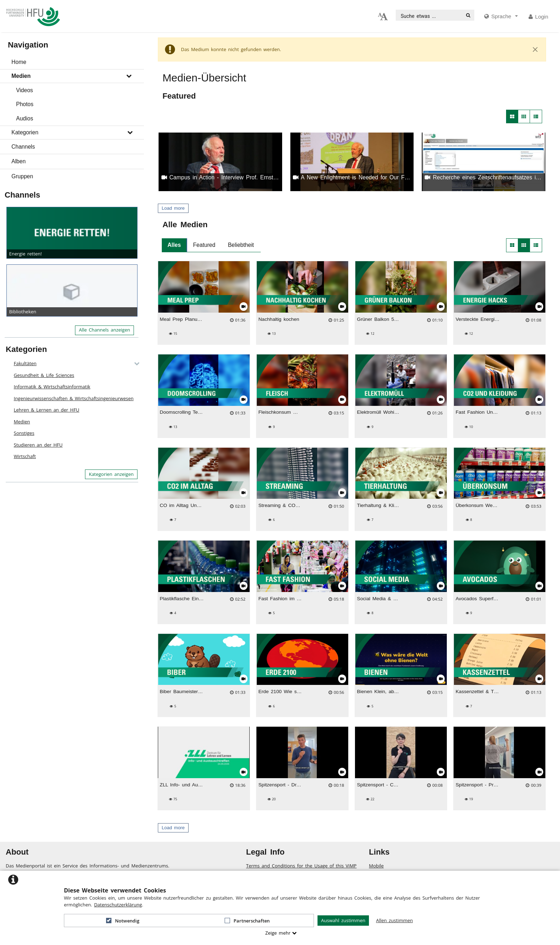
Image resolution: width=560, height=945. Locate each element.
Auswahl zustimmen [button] (343, 920)
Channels (23, 147)
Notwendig (123, 921)
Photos (25, 104)
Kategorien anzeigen (111, 474)
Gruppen (22, 176)
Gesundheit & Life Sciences (44, 375)
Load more (173, 208)
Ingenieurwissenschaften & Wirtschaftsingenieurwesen (74, 398)
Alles (174, 245)
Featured (204, 245)
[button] (72, 62)
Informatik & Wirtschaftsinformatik (52, 387)
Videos (24, 90)
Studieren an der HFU (38, 445)
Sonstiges (24, 433)
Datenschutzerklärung (118, 905)
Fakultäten (25, 363)
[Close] (535, 50)
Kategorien (25, 132)
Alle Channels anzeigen (104, 330)
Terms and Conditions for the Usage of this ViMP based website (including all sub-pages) (301, 869)
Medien (21, 76)
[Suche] (468, 15)
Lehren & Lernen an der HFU (47, 410)
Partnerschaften (247, 921)
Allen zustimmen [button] (394, 920)
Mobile (376, 866)
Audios (25, 118)
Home (19, 62)
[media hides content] (501, 17)
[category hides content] (135, 364)
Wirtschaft (25, 456)
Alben (19, 161)
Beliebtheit (241, 245)
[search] (429, 15)
